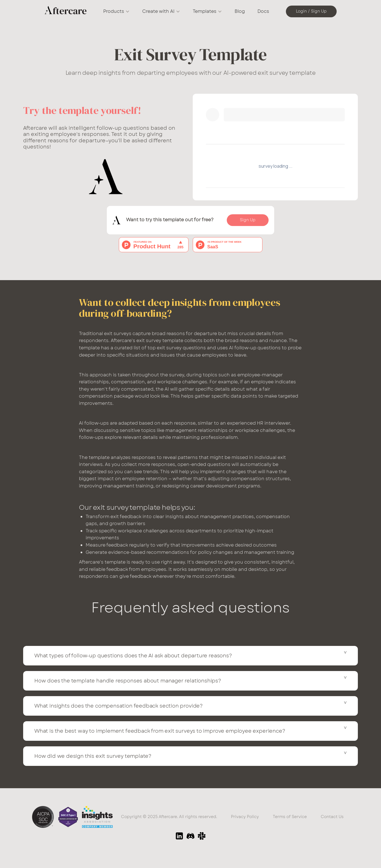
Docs (263, 11)
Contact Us (332, 817)
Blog (240, 11)
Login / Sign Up (311, 11)
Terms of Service (290, 817)
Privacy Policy (245, 817)
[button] (116, 11)
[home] (66, 12)
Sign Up (248, 220)
